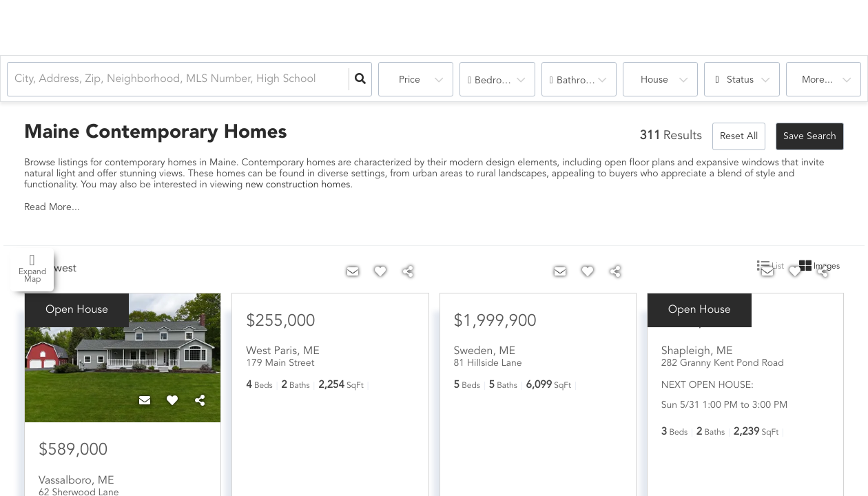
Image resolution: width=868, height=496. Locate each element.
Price (410, 80)
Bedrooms (497, 81)
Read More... (52, 207)
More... (817, 80)
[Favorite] (172, 402)
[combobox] (16, 80)
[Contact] (145, 402)
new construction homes (298, 185)
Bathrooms (580, 81)
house (654, 80)
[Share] (200, 402)
